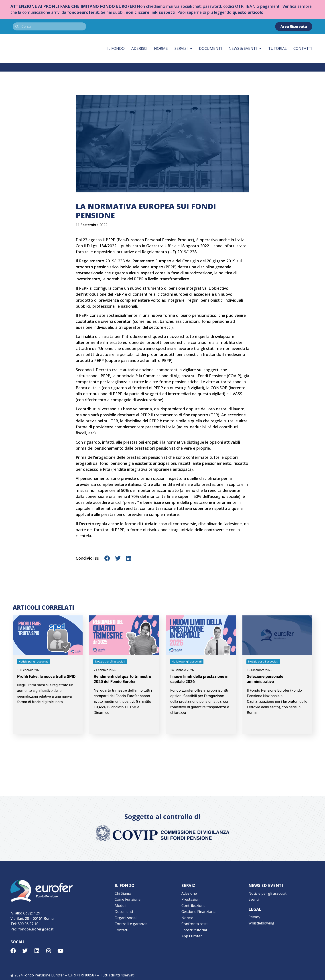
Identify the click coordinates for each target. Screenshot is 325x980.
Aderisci (139, 48)
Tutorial (277, 48)
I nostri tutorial (194, 928)
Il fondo (116, 48)
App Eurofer (192, 934)
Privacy (254, 916)
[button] (107, 558)
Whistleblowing (261, 922)
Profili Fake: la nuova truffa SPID (46, 676)
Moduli (120, 905)
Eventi (254, 899)
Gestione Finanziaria (198, 910)
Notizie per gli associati (268, 893)
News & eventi (245, 48)
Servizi (183, 48)
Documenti (210, 48)
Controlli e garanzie (131, 922)
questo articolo (248, 12)
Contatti (303, 48)
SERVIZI (189, 885)
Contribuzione (193, 905)
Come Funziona (128, 899)
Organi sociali (126, 916)
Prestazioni (191, 899)
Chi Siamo (123, 893)
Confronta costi (194, 922)
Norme (161, 48)
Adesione (189, 893)
